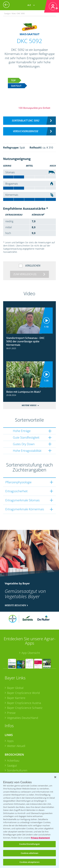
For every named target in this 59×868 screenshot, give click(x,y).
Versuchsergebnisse (26, 131)
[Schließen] (55, 777)
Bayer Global (15, 688)
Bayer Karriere (16, 698)
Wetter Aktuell (16, 746)
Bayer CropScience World (23, 693)
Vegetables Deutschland (23, 718)
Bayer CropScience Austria (24, 703)
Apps (10, 741)
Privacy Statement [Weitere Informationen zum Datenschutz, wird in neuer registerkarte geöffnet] (40, 838)
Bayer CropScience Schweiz (25, 708)
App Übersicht (31, 653)
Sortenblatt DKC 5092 (26, 121)
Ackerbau (13, 760)
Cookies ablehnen (29, 853)
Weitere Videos (29, 405)
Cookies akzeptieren (29, 862)
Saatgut (12, 766)
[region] (29, 820)
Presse (11, 713)
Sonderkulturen (17, 770)
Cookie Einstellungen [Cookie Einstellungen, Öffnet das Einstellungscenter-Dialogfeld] (29, 844)
